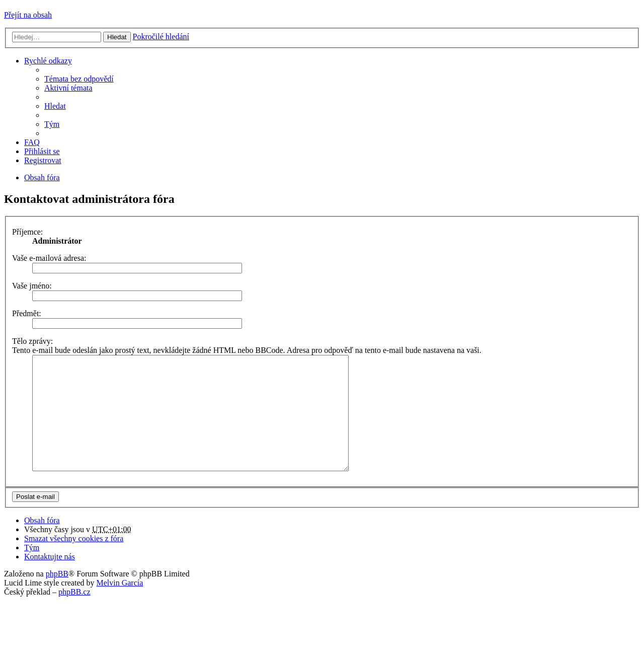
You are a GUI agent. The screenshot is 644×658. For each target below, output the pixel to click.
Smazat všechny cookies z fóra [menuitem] (74, 561)
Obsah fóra (42, 543)
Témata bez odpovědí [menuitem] (79, 79)
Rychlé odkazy (48, 61)
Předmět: (27, 313)
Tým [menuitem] (52, 124)
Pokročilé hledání (161, 36)
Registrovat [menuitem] (43, 160)
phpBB (57, 596)
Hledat (117, 37)
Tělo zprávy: (32, 341)
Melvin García (119, 605)
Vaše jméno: (32, 286)
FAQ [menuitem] (32, 142)
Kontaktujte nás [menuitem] (50, 579)
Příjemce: (27, 232)
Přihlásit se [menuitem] (42, 151)
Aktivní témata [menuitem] (68, 88)
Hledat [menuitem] (55, 106)
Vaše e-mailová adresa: (49, 258)
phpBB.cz (74, 614)
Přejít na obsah (28, 15)
